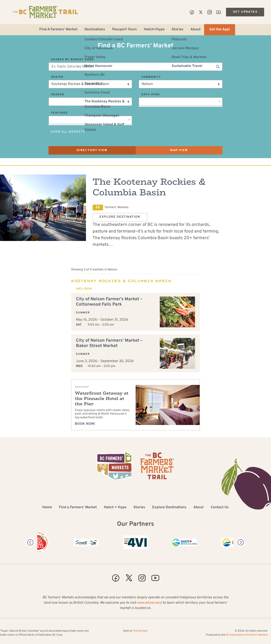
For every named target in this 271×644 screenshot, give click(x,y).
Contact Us (220, 508)
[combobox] (181, 102)
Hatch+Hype (154, 30)
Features (59, 113)
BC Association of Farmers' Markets (247, 635)
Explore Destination (120, 217)
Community (151, 77)
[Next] (241, 542)
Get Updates (245, 12)
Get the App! (220, 30)
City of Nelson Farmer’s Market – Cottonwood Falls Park (109, 302)
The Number (140, 631)
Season (58, 95)
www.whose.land (150, 603)
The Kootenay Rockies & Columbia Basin (149, 187)
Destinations (95, 30)
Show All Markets (68, 132)
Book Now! (85, 424)
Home (47, 508)
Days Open (150, 95)
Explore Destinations (169, 508)
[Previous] (30, 542)
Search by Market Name (73, 60)
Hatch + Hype (115, 508)
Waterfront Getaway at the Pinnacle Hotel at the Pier (102, 399)
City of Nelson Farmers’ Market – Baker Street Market (109, 343)
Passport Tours (124, 30)
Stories (178, 30)
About (195, 30)
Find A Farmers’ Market (58, 30)
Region (57, 77)
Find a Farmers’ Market (78, 508)
